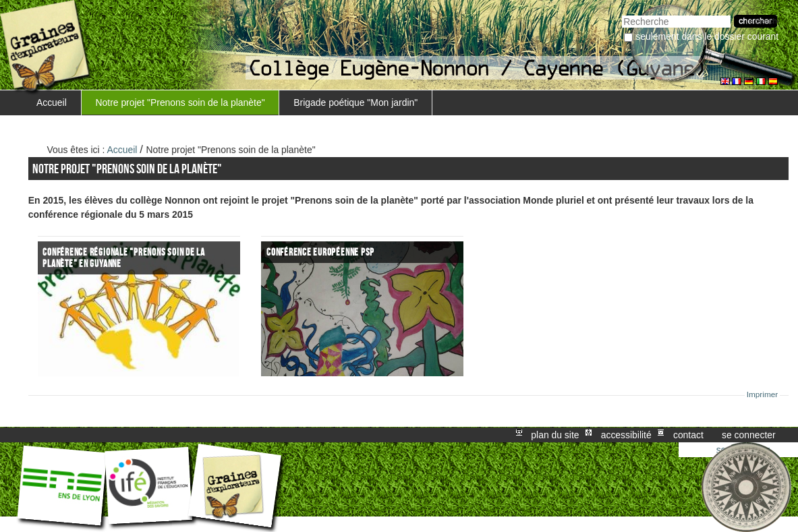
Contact (688, 435)
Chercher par (622, 14)
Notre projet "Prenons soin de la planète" (180, 102)
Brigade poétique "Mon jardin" (355, 102)
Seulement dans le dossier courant (707, 36)
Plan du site (555, 435)
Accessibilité (626, 435)
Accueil (52, 102)
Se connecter (749, 435)
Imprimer (763, 394)
